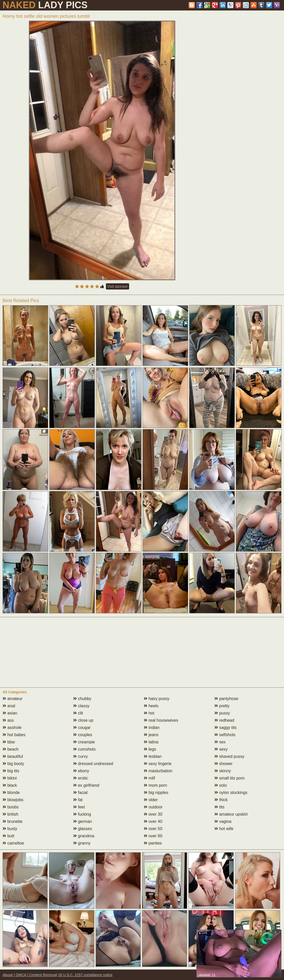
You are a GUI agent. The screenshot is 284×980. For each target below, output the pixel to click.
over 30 (153, 814)
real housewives (161, 720)
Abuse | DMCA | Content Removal (30, 975)
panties (153, 843)
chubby (82, 699)
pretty (222, 706)
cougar (82, 728)
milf (149, 778)
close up (83, 720)
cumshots (84, 749)
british (10, 814)
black (10, 785)
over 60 (153, 836)
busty (10, 829)
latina (151, 742)
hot (149, 713)
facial (80, 793)
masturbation (158, 771)
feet (79, 807)
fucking (82, 814)
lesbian (153, 756)
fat (78, 800)
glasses (83, 829)
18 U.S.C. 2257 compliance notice (85, 975)
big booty (13, 764)
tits (219, 807)
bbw (9, 742)
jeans (151, 735)
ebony (81, 771)
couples (83, 735)
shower (223, 764)
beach (11, 749)
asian (10, 713)
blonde (11, 793)
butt (8, 836)
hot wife (224, 829)
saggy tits (225, 728)
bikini (10, 778)
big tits (11, 771)
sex (220, 742)
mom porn (155, 785)
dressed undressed (93, 764)
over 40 (153, 821)
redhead (224, 720)
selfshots (225, 735)
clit (78, 713)
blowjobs (13, 800)
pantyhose (226, 699)
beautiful (13, 756)
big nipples (156, 793)
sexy (221, 749)
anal (9, 706)
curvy (81, 756)
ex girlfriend (86, 785)
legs (150, 749)
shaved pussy (229, 756)
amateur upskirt (231, 814)
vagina (223, 821)
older (151, 800)
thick (221, 800)
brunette (12, 821)
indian (152, 728)
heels (151, 706)
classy (81, 706)
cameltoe (13, 843)
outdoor (153, 807)
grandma (84, 836)
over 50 (153, 829)
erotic (81, 778)
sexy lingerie (158, 764)
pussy (222, 713)
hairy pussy (157, 699)
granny (82, 843)
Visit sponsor (118, 286)
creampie (84, 742)
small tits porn (229, 778)
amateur (12, 699)
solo (221, 785)
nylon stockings (231, 793)
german (83, 821)
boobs (11, 807)
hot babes (14, 735)
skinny (223, 771)
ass (8, 720)
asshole (12, 728)
